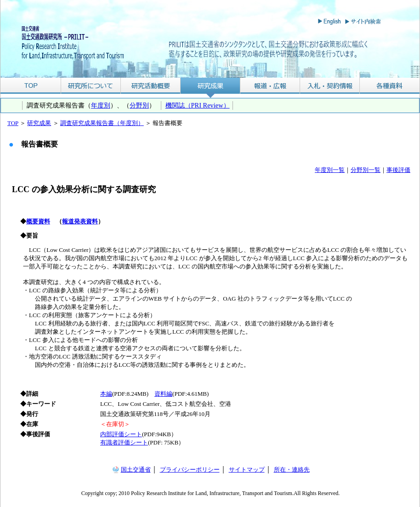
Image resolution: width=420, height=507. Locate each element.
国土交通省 (136, 470)
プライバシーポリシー (190, 470)
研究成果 (210, 86)
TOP (31, 86)
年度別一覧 (330, 170)
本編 (106, 394)
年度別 (101, 105)
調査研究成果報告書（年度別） (102, 123)
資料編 (163, 394)
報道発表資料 (80, 221)
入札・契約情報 (330, 86)
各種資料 (390, 86)
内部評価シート (121, 434)
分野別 (139, 105)
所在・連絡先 (292, 470)
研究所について (91, 86)
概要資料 (38, 221)
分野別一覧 (366, 170)
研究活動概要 (151, 86)
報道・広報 (270, 86)
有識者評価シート (124, 442)
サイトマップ (247, 470)
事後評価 (398, 170)
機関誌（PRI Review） (198, 105)
